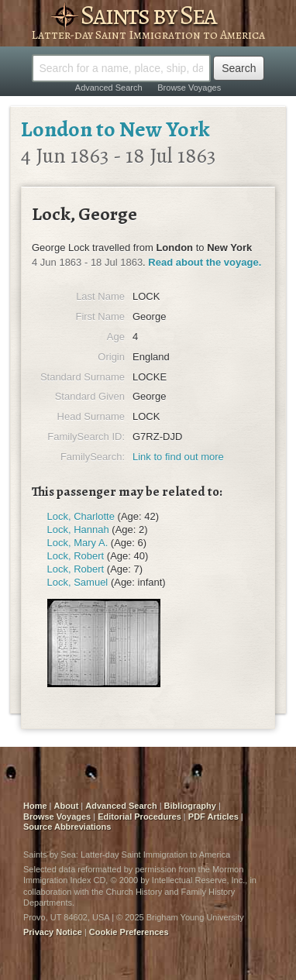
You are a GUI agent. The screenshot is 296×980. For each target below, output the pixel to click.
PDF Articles (213, 817)
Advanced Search (109, 88)
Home (35, 806)
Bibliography (190, 806)
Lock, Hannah (78, 530)
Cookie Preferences (129, 932)
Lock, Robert (76, 556)
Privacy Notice (53, 932)
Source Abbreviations (67, 827)
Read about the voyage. (205, 262)
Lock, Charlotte (81, 516)
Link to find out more (178, 457)
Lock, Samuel (78, 582)
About (67, 806)
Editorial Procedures (139, 817)
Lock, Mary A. (78, 543)
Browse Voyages (189, 88)
